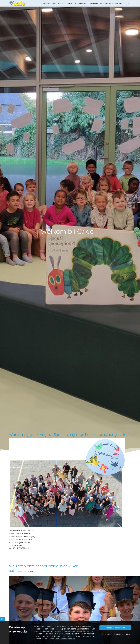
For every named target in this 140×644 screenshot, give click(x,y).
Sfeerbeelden (80, 3)
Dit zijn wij (47, 3)
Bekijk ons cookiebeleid (65, 639)
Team (54, 3)
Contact (127, 3)
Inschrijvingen (105, 3)
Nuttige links (117, 3)
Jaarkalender (93, 3)
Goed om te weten (66, 3)
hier (14, 571)
